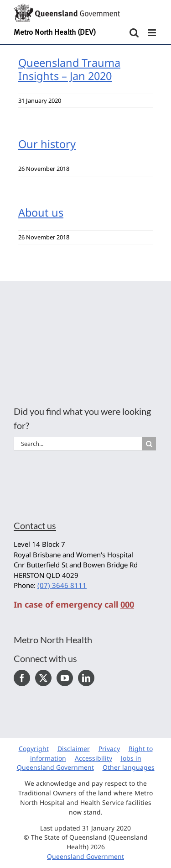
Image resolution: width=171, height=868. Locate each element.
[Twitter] (43, 678)
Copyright (34, 749)
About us (41, 212)
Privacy (109, 749)
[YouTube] (65, 678)
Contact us (35, 525)
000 (127, 604)
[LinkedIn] (86, 678)
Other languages (129, 767)
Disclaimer (74, 749)
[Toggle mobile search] (134, 33)
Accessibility (93, 758)
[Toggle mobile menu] (153, 33)
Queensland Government (85, 856)
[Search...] (78, 444)
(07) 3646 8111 (62, 585)
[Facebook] (22, 678)
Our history (47, 144)
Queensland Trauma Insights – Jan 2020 (69, 69)
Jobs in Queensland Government (79, 763)
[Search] (149, 444)
